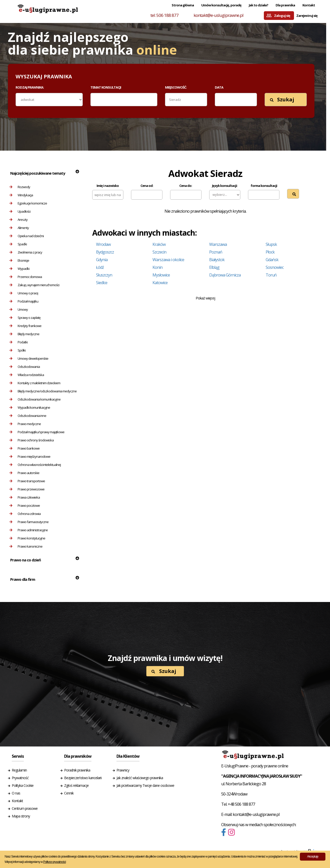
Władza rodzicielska (27, 375)
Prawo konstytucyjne (27, 538)
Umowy (19, 309)
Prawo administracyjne (29, 530)
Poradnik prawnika (77, 770)
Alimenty (19, 228)
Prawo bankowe (25, 448)
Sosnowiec (275, 267)
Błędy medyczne (24, 334)
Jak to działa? (258, 5)
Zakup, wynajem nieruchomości (34, 285)
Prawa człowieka (25, 497)
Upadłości (20, 211)
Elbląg (214, 267)
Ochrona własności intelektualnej (35, 465)
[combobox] (124, 100)
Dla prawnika (285, 5)
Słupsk (271, 244)
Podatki (19, 342)
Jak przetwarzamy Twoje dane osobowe (145, 785)
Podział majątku (24, 301)
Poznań (216, 252)
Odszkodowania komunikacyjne (35, 399)
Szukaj (282, 99)
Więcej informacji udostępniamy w (35, 862)
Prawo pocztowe (25, 505)
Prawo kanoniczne (26, 546)
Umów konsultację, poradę (221, 5)
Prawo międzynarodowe (30, 456)
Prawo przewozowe (27, 489)
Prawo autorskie (24, 473)
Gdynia (102, 260)
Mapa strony (21, 816)
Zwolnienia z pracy (26, 252)
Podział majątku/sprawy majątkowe (37, 432)
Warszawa (218, 244)
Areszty (19, 220)
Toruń (271, 275)
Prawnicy (123, 770)
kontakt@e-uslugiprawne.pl (219, 15)
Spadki (18, 244)
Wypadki (19, 269)
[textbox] (96, 99)
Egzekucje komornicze (28, 203)
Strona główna (183, 5)
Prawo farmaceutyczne (29, 522)
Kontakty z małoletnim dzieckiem (35, 383)
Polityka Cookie (23, 785)
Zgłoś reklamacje (76, 785)
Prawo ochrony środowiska (32, 440)
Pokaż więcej (205, 298)
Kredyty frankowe (25, 326)
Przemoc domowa (26, 277)
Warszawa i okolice (168, 260)
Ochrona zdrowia (25, 514)
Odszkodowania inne (28, 416)
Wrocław (103, 244)
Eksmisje (19, 260)
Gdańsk (272, 260)
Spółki (17, 350)
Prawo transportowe (27, 481)
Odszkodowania (25, 367)
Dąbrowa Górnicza (225, 275)
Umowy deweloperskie (29, 358)
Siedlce (102, 283)
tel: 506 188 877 (164, 15)
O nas (16, 793)
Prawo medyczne (25, 424)
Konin (157, 267)
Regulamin (19, 770)
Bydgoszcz (105, 252)
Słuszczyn (104, 275)
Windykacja (21, 195)
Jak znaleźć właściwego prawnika (140, 778)
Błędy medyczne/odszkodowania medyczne (43, 391)
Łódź (100, 267)
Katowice (160, 283)
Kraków (159, 244)
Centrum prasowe (25, 808)
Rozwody (20, 187)
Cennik (69, 793)
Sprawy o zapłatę (25, 318)
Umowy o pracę (24, 293)
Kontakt (309, 5)
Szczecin (159, 252)
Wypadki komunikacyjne (30, 407)
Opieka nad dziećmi (27, 236)
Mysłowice (161, 275)
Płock (270, 252)
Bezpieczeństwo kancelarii (83, 778)
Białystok (217, 260)
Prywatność (20, 778)
